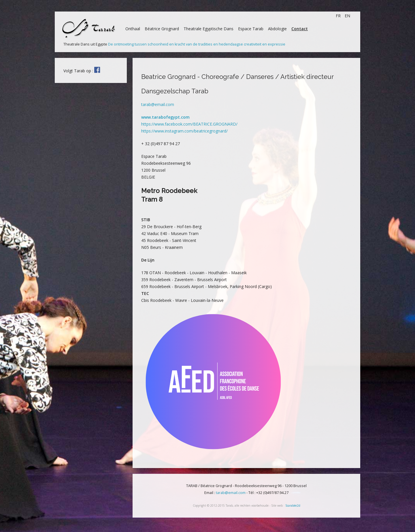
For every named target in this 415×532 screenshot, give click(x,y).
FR (339, 16)
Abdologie (277, 29)
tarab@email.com (158, 104)
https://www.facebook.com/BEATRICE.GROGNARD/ (189, 124)
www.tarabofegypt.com (165, 117)
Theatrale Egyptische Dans (209, 29)
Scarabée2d (293, 506)
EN (347, 16)
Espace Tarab (251, 29)
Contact (300, 29)
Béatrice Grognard (162, 29)
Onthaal (133, 29)
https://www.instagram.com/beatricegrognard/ (184, 131)
